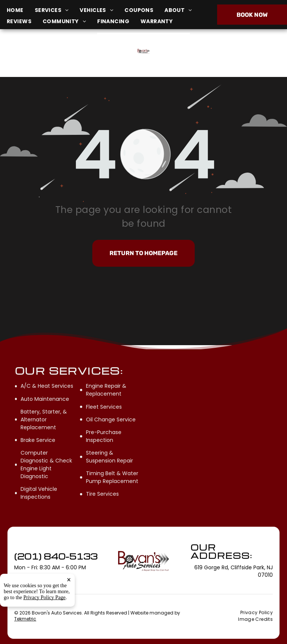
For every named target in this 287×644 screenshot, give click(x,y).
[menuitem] (21, 10)
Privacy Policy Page (45, 626)
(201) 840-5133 (238, 53)
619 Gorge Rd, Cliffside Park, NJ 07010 (51, 57)
